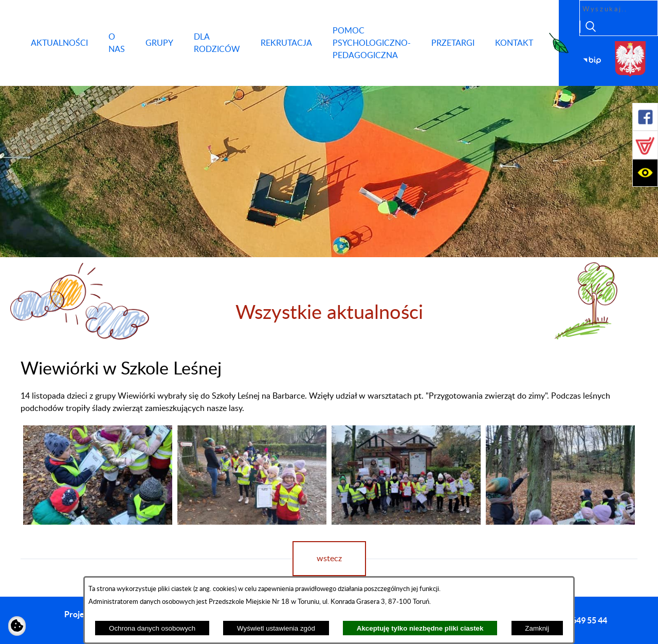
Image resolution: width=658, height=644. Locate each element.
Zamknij (537, 628)
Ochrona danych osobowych (152, 628)
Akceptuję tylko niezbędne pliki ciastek (420, 628)
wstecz (329, 559)
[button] (645, 117)
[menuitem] (59, 43)
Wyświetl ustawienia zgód (276, 628)
